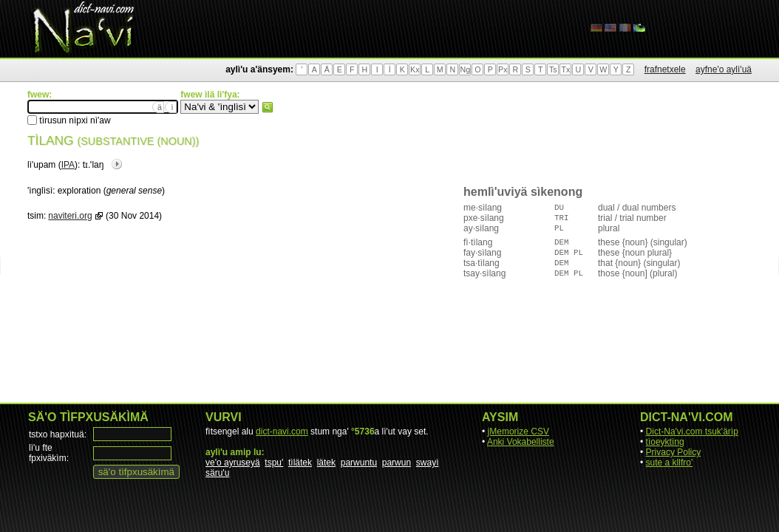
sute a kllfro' (670, 463)
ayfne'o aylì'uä (724, 69)
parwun (397, 463)
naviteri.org (70, 216)
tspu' (274, 463)
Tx (565, 69)
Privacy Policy (674, 452)
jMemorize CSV (518, 432)
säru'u (217, 473)
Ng (465, 69)
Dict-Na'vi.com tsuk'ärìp (692, 432)
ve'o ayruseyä (233, 463)
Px (503, 69)
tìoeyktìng (665, 442)
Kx (415, 69)
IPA (68, 165)
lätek (326, 463)
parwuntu (359, 463)
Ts (553, 69)
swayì (428, 463)
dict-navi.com (282, 432)
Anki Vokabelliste (521, 442)
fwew (268, 107)
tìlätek (300, 463)
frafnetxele (665, 69)
